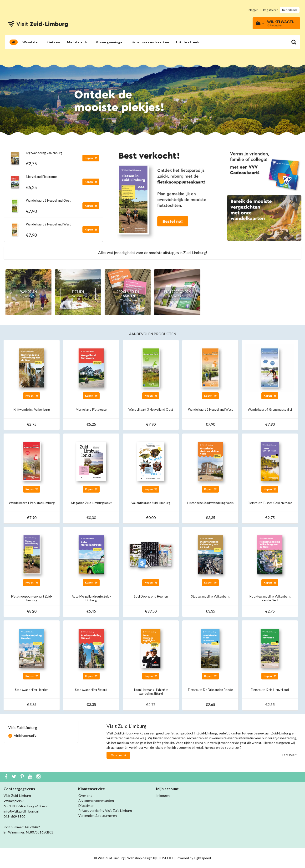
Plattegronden (177, 294)
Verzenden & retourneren (98, 816)
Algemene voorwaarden (96, 801)
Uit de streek (188, 42)
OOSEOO (165, 858)
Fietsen (53, 42)
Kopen (91, 158)
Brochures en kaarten (150, 42)
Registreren (271, 10)
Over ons (118, 755)
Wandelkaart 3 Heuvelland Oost (48, 200)
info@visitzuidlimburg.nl (21, 811)
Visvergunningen (110, 42)
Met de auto (78, 42)
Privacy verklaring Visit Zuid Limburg (105, 811)
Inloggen (253, 10)
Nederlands (290, 10)
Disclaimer (86, 806)
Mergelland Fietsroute (41, 177)
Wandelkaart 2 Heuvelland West (48, 224)
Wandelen (31, 42)
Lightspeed (202, 858)
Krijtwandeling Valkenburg (44, 153)
